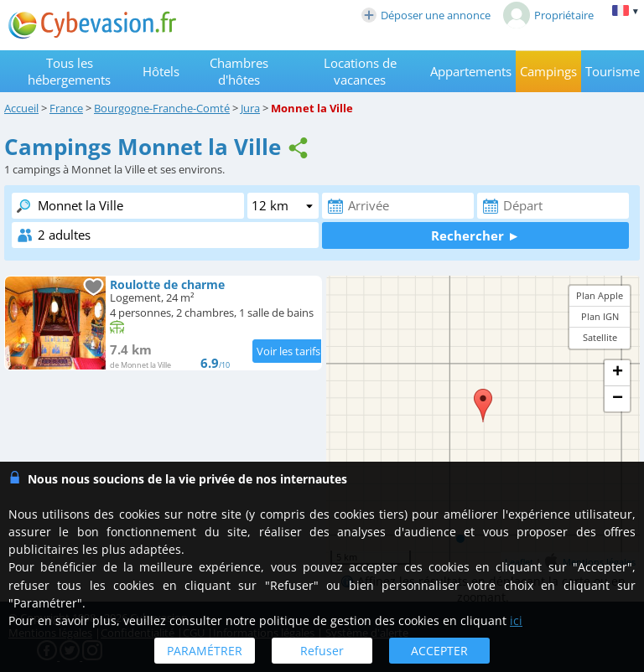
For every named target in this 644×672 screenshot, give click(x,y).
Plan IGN (600, 316)
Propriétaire (548, 15)
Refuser (322, 651)
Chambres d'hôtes (239, 71)
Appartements (471, 71)
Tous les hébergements (69, 71)
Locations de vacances (360, 71)
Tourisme (613, 71)
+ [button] (618, 373)
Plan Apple (600, 295)
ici (516, 620)
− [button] (618, 399)
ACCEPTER (439, 651)
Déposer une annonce (426, 15)
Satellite (600, 337)
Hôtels (161, 71)
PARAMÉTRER (205, 651)
